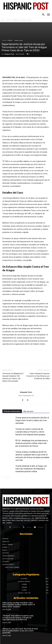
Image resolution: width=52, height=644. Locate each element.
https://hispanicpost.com (26, 396)
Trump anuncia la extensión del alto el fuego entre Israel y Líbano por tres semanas (32, 420)
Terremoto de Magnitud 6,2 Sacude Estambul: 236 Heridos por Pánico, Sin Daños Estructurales (13, 377)
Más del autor (28, 411)
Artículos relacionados (12, 411)
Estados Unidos (26, 20)
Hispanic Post (9, 54)
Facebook (16, 527)
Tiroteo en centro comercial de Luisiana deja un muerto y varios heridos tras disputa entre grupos (30, 432)
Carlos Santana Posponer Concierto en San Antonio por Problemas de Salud (38, 376)
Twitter (29, 527)
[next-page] (8, 478)
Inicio (3, 20)
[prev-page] (4, 478)
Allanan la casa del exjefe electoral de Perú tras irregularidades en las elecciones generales (20, 631)
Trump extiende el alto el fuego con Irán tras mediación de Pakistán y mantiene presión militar (31, 469)
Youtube (41, 527)
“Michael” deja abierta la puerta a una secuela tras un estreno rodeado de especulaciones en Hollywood (18, 618)
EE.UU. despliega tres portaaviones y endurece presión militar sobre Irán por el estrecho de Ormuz (32, 443)
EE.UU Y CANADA (13, 20)
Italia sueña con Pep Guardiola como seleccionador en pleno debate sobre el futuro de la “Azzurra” (19, 605)
